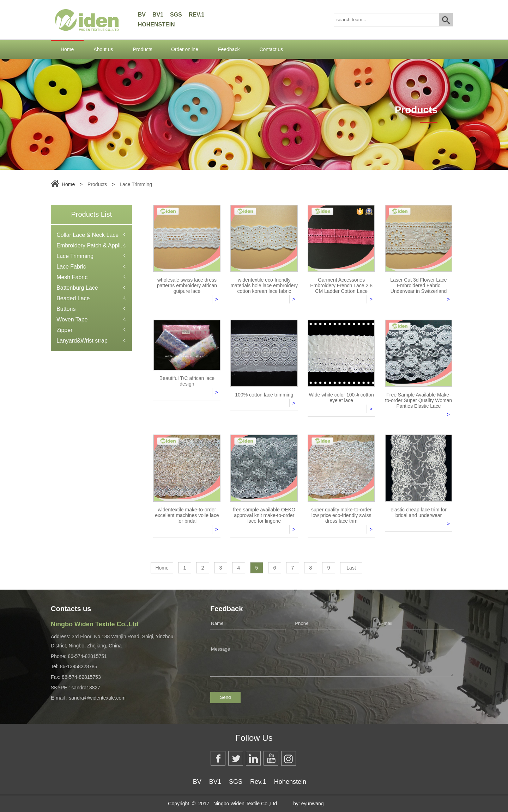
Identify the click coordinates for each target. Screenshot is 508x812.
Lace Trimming (136, 184)
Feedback (229, 49)
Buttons (66, 309)
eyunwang (313, 804)
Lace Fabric (71, 267)
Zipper (64, 330)
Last (351, 568)
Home (67, 49)
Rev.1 (197, 15)
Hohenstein (156, 24)
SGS (176, 15)
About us (103, 49)
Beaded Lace (73, 298)
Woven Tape (72, 319)
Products (143, 49)
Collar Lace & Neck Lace (87, 235)
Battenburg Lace (77, 288)
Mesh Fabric (72, 277)
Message (332, 658)
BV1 (158, 15)
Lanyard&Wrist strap (82, 341)
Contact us (271, 49)
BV (142, 15)
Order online (185, 49)
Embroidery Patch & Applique (93, 245)
